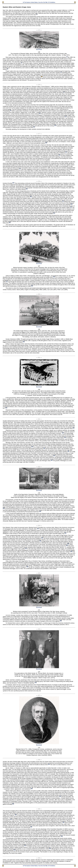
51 (36, 682)
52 (49, 764)
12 (55, 125)
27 (7, 281)
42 (65, 533)
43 (42, 538)
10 (40, 113)
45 (68, 544)
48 (71, 551)
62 (50, 848)
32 (63, 433)
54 (60, 796)
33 (65, 437)
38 (52, 460)
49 (27, 567)
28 (32, 286)
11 (66, 116)
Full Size (39, 49)
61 (25, 845)
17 (20, 169)
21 (63, 201)
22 (72, 204)
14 (46, 143)
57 (11, 819)
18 (13, 183)
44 (40, 541)
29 (24, 342)
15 (66, 152)
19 (27, 189)
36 (68, 451)
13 (34, 127)
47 (26, 548)
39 (4, 508)
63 (14, 850)
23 (71, 207)
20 (31, 197)
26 (54, 277)
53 (32, 788)
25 (10, 222)
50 (61, 621)
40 (40, 511)
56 (16, 815)
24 (54, 213)
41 (38, 529)
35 (44, 448)
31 (73, 428)
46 (67, 545)
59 (31, 827)
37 (54, 456)
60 (62, 836)
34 (32, 447)
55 (13, 804)
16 (59, 155)
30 (6, 408)
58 (64, 822)
